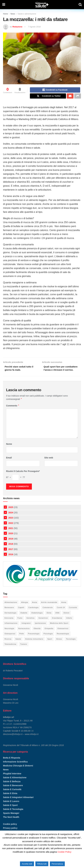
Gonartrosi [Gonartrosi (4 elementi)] (43, 623)
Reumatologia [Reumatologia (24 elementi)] (63, 639)
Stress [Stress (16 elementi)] (59, 644)
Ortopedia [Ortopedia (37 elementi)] (49, 634)
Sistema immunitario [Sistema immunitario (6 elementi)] (34, 644)
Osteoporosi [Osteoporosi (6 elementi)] (10, 639)
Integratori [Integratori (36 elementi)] (26, 628)
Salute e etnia (10, 798)
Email (9, 463)
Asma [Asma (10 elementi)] (64, 607)
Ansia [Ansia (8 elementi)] (35, 607)
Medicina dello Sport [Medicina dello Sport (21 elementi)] (59, 628)
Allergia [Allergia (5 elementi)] (25, 607)
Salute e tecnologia (13, 814)
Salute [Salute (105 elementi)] (18, 644)
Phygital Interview (12, 779)
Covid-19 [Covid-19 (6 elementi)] (61, 613)
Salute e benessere (13, 791)
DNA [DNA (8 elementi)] (57, 618)
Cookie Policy (64, 852)
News (13, 14)
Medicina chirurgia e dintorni (18, 771)
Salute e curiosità (12, 795)
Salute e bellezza (12, 787)
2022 (11, 528)
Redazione (17, 27)
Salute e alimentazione (27, 14)
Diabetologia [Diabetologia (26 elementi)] (37, 618)
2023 (11, 523)
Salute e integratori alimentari (18, 802)
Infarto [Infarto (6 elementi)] (69, 623)
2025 (11, 512)
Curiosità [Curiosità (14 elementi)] (73, 613)
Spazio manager (11, 818)
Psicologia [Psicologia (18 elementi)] (48, 639)
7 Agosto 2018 (34, 27)
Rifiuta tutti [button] (42, 864)
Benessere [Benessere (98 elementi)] (9, 613)
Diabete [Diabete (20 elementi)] (24, 618)
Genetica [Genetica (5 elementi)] (30, 623)
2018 (11, 549)
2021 (11, 533)
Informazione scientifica (15, 767)
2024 (11, 518)
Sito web (49, 463)
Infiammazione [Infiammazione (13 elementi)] (11, 628)
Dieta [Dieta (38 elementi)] (49, 618)
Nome (9, 449)
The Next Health (11, 822)
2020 (11, 539)
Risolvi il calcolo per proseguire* (23, 476)
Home (5, 14)
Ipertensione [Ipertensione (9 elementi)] (40, 628)
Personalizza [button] (57, 864)
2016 (11, 560)
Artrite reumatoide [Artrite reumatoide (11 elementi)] (49, 607)
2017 (11, 554)
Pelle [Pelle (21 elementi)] (22, 639)
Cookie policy (10, 829)
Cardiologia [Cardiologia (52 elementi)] (33, 613)
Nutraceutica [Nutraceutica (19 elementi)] (24, 634)
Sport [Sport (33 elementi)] (50, 644)
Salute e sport (10, 810)
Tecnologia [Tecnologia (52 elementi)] (71, 644)
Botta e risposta (12, 763)
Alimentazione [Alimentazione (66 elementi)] (11, 607)
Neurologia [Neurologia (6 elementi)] (9, 634)
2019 (11, 544)
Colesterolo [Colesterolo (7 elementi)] (48, 613)
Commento (13, 411)
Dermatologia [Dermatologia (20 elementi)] (10, 618)
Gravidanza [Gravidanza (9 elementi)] (57, 623)
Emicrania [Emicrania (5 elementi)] (9, 623)
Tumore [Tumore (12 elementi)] (24, 649)
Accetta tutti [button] (27, 864)
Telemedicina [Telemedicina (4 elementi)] (10, 649)
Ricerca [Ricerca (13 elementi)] (8, 644)
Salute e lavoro (11, 806)
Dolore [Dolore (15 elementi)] (66, 618)
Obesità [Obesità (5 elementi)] (37, 634)
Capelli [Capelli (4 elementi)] (21, 613)
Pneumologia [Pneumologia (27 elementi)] (34, 639)
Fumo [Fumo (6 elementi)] (20, 623)
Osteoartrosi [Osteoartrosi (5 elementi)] (63, 634)
